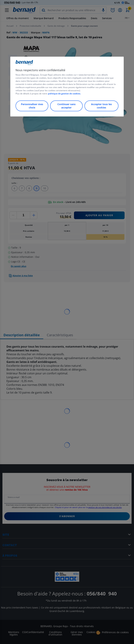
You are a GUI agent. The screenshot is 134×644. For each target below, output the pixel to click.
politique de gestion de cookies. (64, 94)
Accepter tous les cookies (101, 106)
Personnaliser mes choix (32, 106)
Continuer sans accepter (66, 106)
